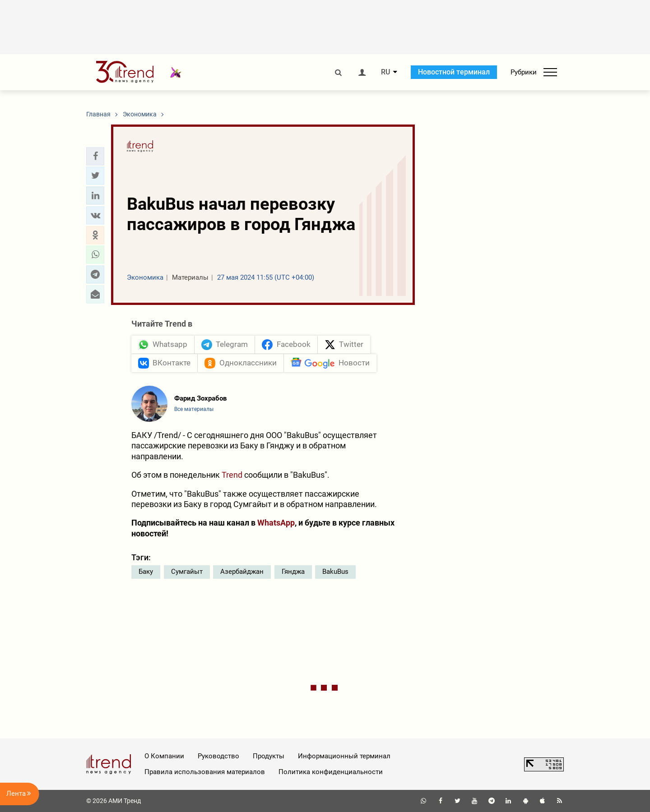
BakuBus (335, 572)
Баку (146, 572)
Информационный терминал (344, 756)
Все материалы (194, 409)
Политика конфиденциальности (331, 772)
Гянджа (293, 572)
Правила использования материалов (205, 772)
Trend (232, 475)
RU (385, 72)
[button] (95, 156)
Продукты (269, 756)
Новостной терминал (454, 72)
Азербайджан (242, 572)
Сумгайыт (187, 572)
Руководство (218, 756)
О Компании (164, 756)
